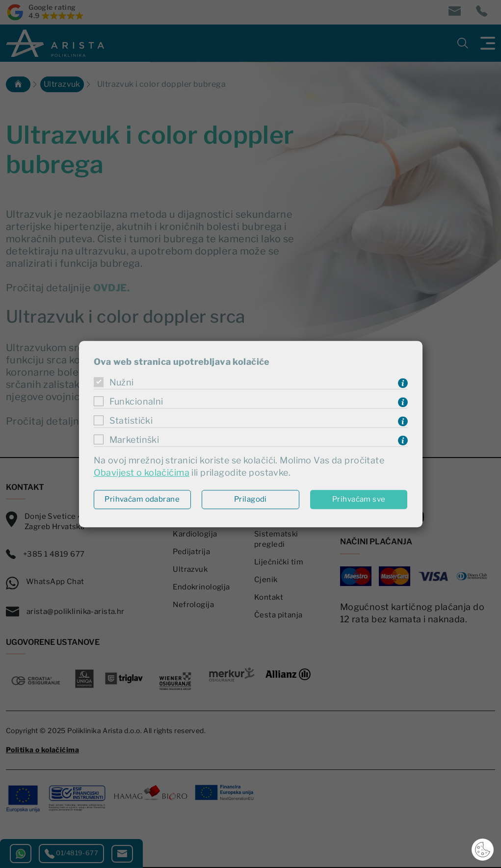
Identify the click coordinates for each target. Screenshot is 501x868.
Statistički (131, 421)
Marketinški (134, 440)
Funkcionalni (136, 401)
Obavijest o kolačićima (142, 473)
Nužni (122, 382)
